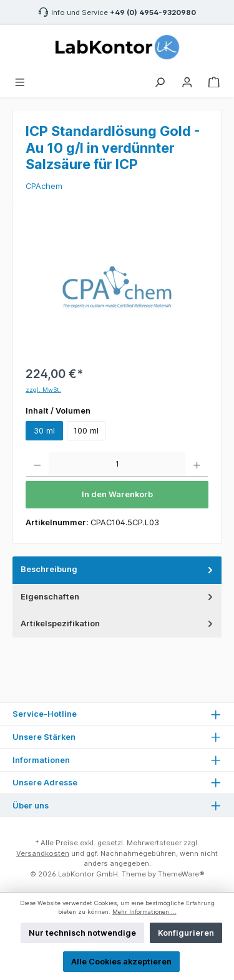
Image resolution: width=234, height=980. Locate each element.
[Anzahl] (117, 465)
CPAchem (44, 186)
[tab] (117, 570)
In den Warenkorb (117, 494)
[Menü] (20, 81)
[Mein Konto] (187, 81)
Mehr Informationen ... (144, 912)
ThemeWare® (181, 874)
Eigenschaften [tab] (118, 597)
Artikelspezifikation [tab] (118, 623)
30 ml (44, 431)
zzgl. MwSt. (43, 390)
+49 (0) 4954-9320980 (153, 12)
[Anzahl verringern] (37, 465)
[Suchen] (160, 81)
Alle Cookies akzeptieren (121, 962)
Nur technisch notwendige (82, 933)
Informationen (41, 760)
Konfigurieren (186, 933)
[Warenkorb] (214, 81)
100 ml (86, 431)
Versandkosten (43, 853)
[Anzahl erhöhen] (197, 465)
